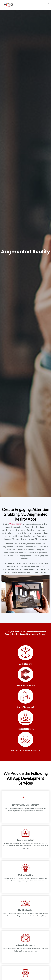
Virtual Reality (15, 524)
